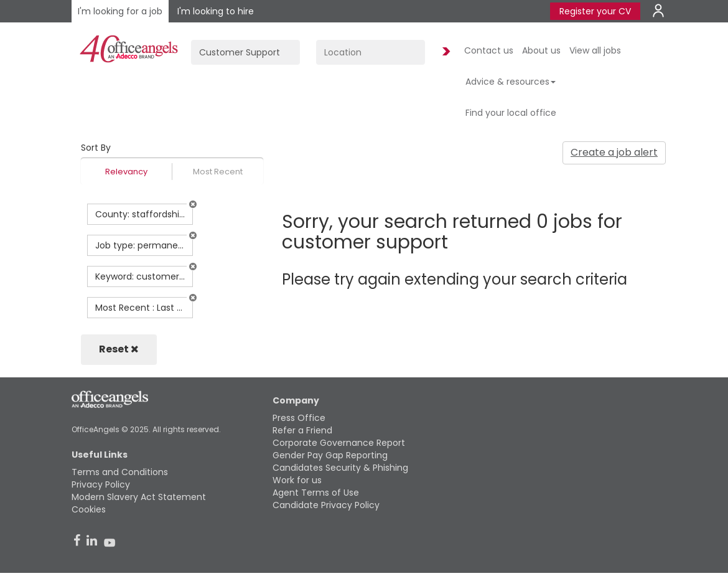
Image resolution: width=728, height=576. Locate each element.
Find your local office (511, 113)
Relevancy (126, 172)
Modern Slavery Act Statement (139, 497)
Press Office (299, 418)
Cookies (89, 509)
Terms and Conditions (120, 472)
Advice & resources (511, 82)
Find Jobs (444, 52)
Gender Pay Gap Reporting (330, 455)
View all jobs (595, 50)
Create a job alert (614, 152)
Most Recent (218, 172)
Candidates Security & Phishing (340, 468)
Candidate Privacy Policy (326, 505)
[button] (193, 204)
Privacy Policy (101, 484)
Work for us (297, 480)
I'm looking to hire (216, 11)
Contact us (489, 50)
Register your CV (595, 11)
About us (541, 50)
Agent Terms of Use (316, 493)
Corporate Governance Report (339, 443)
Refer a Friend (302, 430)
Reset (119, 349)
